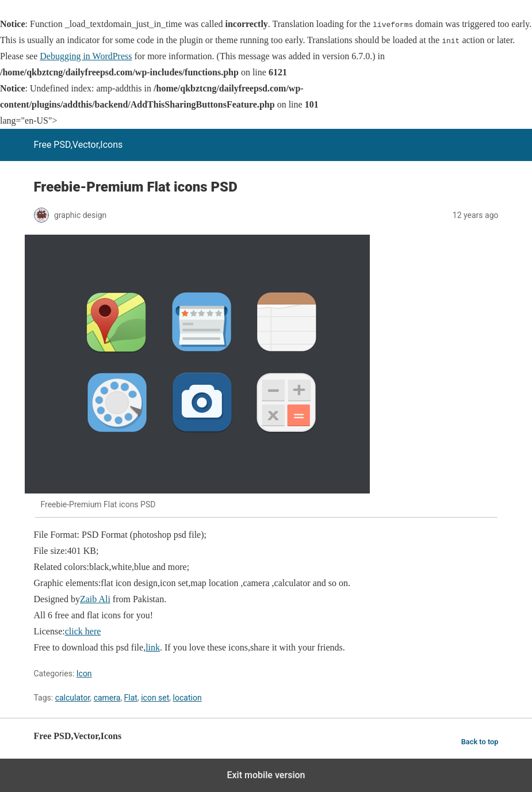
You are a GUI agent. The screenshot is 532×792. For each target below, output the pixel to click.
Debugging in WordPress (86, 56)
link (153, 647)
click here (83, 631)
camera (107, 698)
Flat (131, 698)
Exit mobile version (266, 775)
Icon (84, 674)
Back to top (480, 742)
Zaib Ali (95, 599)
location (187, 698)
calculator (73, 698)
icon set (155, 698)
